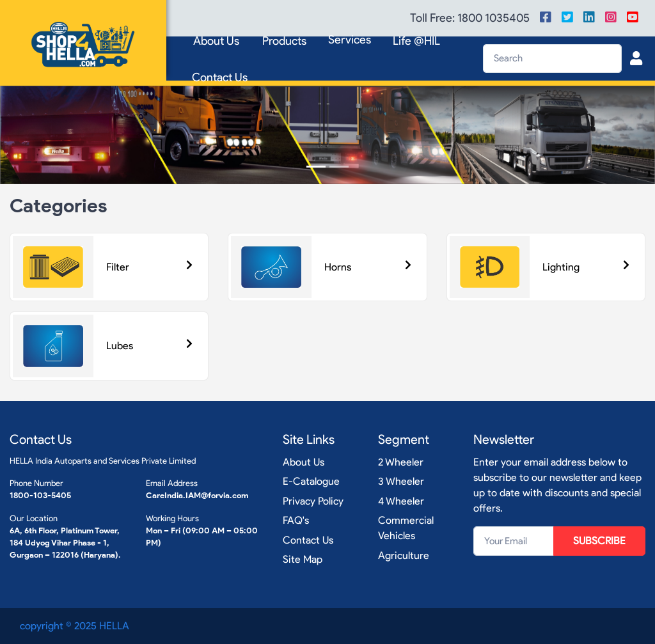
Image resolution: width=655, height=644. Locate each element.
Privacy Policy (313, 501)
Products (284, 41)
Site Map (303, 559)
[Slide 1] (316, 167)
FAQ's (296, 520)
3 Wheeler (401, 481)
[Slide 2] (339, 167)
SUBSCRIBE (599, 541)
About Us (216, 41)
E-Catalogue (311, 481)
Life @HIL (416, 41)
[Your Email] (514, 541)
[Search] (552, 59)
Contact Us (220, 77)
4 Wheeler (401, 501)
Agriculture (404, 555)
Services (350, 40)
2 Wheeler (401, 462)
